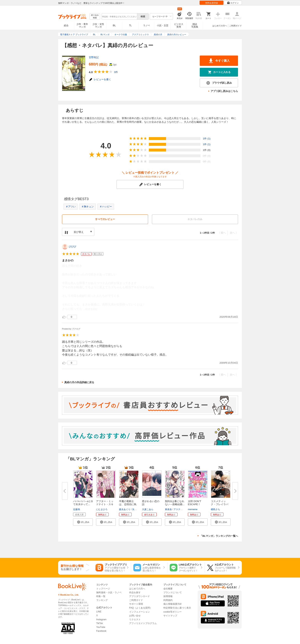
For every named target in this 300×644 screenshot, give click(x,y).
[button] (83, 522)
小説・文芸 (163, 25)
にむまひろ (102, 509)
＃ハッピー (106, 207)
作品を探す (135, 592)
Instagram (101, 619)
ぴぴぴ (72, 247)
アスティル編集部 (183, 509)
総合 (66, 25)
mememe (193, 509)
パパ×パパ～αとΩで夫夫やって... (83, 503)
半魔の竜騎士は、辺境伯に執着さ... (128, 504)
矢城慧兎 (137, 509)
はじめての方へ (220, 26)
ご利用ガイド (236, 26)
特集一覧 (101, 596)
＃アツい (71, 207)
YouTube (101, 627)
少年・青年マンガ (82, 25)
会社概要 (168, 589)
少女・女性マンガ (98, 25)
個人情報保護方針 (173, 604)
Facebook (101, 631)
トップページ (103, 589)
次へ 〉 (234, 233)
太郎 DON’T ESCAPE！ (194, 503)
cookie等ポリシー (172, 612)
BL (114, 25)
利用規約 (168, 600)
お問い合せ (135, 616)
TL (130, 25)
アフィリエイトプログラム (143, 623)
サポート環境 (136, 604)
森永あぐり (125, 509)
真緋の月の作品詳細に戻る (79, 382)
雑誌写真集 (195, 25)
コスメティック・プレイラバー (220, 504)
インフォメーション (139, 612)
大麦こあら (148, 509)
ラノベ (147, 25)
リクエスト (135, 619)
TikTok (99, 623)
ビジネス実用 (179, 25)
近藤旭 (77, 509)
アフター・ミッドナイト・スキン (105, 504)
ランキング (102, 600)
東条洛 (168, 509)
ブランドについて (173, 592)
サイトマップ (170, 616)
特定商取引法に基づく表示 (177, 608)
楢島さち (215, 509)
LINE (99, 612)
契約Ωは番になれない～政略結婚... (175, 503)
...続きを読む (90, 309)
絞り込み (95, 17)
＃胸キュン (88, 207)
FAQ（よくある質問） (141, 608)
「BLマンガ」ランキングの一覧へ (219, 536)
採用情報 (168, 596)
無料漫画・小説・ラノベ (109, 592)
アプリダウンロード (139, 596)
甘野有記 (94, 57)
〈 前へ (222, 233)
